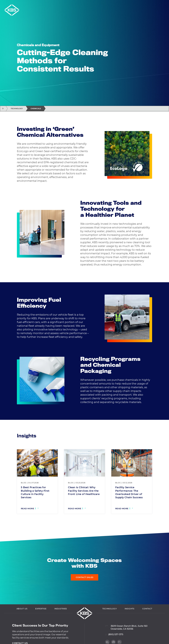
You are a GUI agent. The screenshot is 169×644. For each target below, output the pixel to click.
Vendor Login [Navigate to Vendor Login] (122, 4)
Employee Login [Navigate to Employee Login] (142, 4)
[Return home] (3, 109)
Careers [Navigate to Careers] (158, 4)
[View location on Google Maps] (126, 626)
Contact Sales (85, 577)
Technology (17, 109)
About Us (22, 609)
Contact (147, 609)
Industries (61, 609)
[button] (166, 4)
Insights (130, 609)
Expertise (41, 609)
